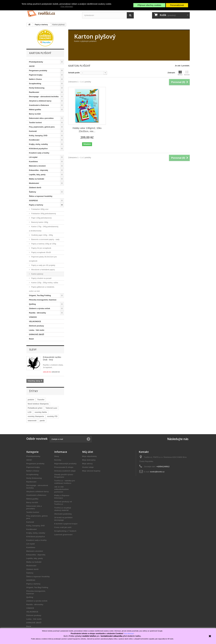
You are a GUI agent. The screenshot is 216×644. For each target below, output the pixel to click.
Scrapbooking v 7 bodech (65, 531)
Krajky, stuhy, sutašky (38, 144)
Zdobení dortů (35, 188)
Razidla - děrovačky (37, 313)
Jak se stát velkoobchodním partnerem (62, 489)
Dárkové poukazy (37, 326)
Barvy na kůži (35, 114)
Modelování (34, 183)
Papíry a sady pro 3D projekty (43, 265)
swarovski (32, 421)
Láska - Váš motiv (37, 330)
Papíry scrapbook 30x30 (41, 252)
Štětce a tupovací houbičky (41, 196)
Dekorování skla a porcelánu (41, 118)
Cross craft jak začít (63, 527)
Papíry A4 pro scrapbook (41, 248)
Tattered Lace (51, 408)
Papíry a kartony (36, 205)
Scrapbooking (35, 84)
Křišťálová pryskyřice (38, 149)
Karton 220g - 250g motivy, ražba (44, 283)
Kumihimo (34, 162)
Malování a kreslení (37, 166)
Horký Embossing (37, 88)
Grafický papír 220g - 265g (42, 235)
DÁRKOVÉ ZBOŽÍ (37, 334)
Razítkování (34, 92)
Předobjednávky (36, 62)
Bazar (31, 339)
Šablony (33, 192)
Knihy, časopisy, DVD (38, 136)
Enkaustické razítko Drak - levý (52, 358)
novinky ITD (52, 416)
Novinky (58, 460)
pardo (42, 421)
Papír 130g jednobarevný (41, 218)
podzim (31, 400)
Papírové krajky (36, 75)
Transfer (41, 400)
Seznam (187, 73)
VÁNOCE (33, 317)
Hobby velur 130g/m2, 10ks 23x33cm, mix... (87, 130)
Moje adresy (87, 464)
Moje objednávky (90, 456)
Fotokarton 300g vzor (40, 209)
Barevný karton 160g (40, 222)
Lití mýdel (33, 157)
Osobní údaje (88, 467)
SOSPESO (34, 201)
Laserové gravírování (63, 535)
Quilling (32, 304)
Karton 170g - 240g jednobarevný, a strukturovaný (44, 229)
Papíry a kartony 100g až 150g (43, 244)
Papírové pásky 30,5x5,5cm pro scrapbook (43, 259)
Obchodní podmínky (63, 514)
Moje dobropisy (89, 460)
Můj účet (88, 452)
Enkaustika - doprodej (39, 170)
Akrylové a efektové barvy (40, 101)
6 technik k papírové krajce (66, 524)
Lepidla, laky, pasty (37, 175)
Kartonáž (33, 131)
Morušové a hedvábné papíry (43, 270)
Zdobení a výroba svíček (40, 308)
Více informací (67, 6)
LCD (30, 412)
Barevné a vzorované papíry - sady (45, 239)
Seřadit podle (74, 73)
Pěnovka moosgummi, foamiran (43, 300)
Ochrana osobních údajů (65, 471)
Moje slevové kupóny (91, 471)
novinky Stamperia (36, 416)
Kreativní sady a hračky (39, 153)
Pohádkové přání (35, 408)
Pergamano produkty (38, 71)
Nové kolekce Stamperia (38, 404)
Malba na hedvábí (37, 179)
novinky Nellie (41, 412)
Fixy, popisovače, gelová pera (42, 127)
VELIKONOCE (35, 321)
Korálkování (34, 140)
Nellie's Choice (35, 79)
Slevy (33, 349)
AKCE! (32, 66)
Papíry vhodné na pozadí (41, 278)
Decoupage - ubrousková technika (44, 97)
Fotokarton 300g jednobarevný (43, 214)
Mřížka (180, 73)
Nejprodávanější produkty (65, 464)
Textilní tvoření (35, 123)
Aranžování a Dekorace (39, 105)
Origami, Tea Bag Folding (40, 295)
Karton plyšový (37, 274)
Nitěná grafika (35, 110)
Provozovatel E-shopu (64, 467)
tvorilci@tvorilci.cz (157, 472)
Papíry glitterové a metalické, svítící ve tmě (42, 289)
